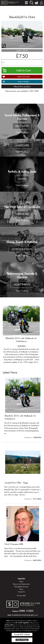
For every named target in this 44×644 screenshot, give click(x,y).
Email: (10, 615)
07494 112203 (26, 611)
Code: (19, 50)
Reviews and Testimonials (21, 584)
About (21, 581)
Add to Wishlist (23, 82)
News (21, 589)
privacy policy (9, 625)
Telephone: (15, 611)
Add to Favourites (23, 77)
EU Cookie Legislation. (23, 623)
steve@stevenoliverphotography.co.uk (25, 615)
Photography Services (21, 587)
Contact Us (21, 592)
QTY (4, 63)
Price (17, 53)
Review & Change (22, 640)
